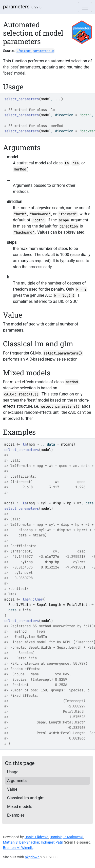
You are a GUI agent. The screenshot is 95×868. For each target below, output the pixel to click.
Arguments (17, 781)
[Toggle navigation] (85, 7)
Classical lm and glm (26, 798)
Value (12, 789)
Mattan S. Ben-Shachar (21, 842)
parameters (16, 7)
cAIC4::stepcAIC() (21, 394)
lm (25, 444)
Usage (13, 772)
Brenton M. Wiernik (18, 848)
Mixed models (20, 807)
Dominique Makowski (66, 837)
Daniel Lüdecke (36, 837)
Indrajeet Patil (52, 842)
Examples (16, 815)
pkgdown (32, 857)
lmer (39, 599)
